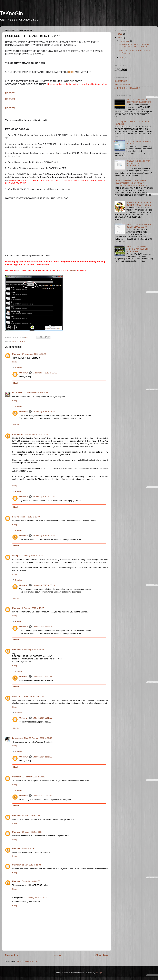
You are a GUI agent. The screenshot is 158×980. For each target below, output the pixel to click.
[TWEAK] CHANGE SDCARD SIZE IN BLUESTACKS (139, 226)
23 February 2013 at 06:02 (40, 738)
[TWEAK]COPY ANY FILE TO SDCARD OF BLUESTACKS (139, 101)
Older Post (102, 955)
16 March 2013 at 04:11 (32, 816)
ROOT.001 (10, 93)
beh (14, 517)
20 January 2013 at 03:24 (44, 412)
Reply (15, 362)
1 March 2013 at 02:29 (42, 718)
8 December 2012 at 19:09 (28, 517)
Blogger (99, 973)
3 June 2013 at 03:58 (31, 881)
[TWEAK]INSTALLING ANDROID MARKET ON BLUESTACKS (137, 249)
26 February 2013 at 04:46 (33, 777)
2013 (120, 34)
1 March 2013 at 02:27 (42, 676)
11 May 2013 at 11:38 (31, 865)
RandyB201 (18, 434)
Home (57, 955)
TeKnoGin (11, 13)
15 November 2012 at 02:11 (45, 373)
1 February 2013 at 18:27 (33, 608)
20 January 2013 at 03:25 (44, 497)
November (125, 41)
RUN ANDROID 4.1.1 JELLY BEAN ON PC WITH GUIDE (139, 204)
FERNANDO (18, 393)
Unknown (17, 354)
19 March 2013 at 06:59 (32, 832)
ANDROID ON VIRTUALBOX (127, 88)
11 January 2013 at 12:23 (32, 556)
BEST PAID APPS (122, 85)
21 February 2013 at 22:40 (33, 697)
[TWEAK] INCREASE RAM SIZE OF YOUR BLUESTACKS (138, 163)
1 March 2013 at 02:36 (42, 757)
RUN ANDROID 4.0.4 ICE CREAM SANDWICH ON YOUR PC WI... (135, 45)
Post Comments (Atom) (27, 961)
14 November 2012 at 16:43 (34, 354)
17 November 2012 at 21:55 (36, 393)
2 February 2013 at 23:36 (33, 650)
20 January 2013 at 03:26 (44, 585)
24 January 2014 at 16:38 (35, 898)
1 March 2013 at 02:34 (42, 796)
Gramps (16, 556)
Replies (18, 368)
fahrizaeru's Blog (20, 738)
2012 (120, 38)
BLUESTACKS (18, 341)
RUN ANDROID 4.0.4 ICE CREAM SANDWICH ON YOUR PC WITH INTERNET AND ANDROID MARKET (131, 183)
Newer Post (12, 955)
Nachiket (16, 697)
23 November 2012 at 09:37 (36, 434)
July (122, 58)
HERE (71, 72)
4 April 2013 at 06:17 (31, 848)
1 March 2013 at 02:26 (42, 627)
